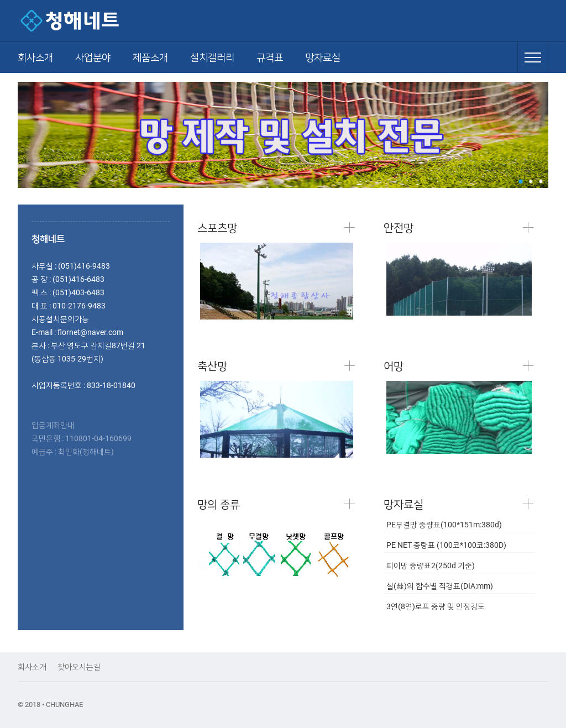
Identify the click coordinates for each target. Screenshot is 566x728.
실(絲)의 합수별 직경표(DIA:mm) (440, 586)
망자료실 (323, 57)
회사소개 (35, 57)
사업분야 (93, 57)
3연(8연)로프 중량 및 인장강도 (436, 606)
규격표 (270, 57)
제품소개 (150, 57)
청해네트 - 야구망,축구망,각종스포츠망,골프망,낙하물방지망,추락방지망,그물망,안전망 (95, 21)
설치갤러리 (212, 57)
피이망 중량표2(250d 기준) (431, 565)
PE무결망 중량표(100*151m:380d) (444, 525)
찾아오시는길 (79, 667)
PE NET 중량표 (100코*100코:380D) (446, 545)
